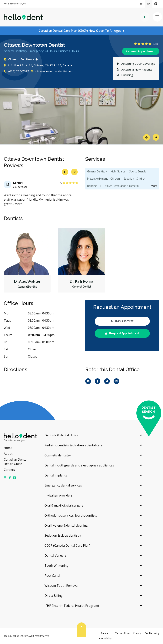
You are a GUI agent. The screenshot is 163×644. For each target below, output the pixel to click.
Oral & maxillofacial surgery (64, 505)
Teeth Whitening (57, 566)
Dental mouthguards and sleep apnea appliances (79, 465)
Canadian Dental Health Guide (15, 462)
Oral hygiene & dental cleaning (66, 525)
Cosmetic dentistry (58, 455)
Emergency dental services (63, 485)
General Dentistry (97, 171)
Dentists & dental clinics (61, 435)
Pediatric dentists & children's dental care (73, 445)
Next (156, 137)
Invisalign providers (58, 495)
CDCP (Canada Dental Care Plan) (67, 545)
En (149, 4)
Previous (146, 137)
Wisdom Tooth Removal (61, 586)
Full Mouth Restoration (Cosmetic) (120, 186)
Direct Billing (54, 596)
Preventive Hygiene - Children (103, 179)
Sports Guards (138, 171)
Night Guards (118, 171)
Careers (9, 470)
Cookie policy (152, 633)
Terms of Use (122, 633)
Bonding (92, 186)
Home (8, 448)
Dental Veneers (55, 556)
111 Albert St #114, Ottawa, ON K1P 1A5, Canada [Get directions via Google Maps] (38, 65)
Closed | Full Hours (22, 59)
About (8, 454)
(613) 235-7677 (16, 71)
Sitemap (105, 633)
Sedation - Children (135, 179)
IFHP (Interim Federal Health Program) (72, 606)
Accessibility (105, 638)
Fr (141, 4)
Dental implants (56, 475)
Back (145, 17)
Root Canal (52, 576)
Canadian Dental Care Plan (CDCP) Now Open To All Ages (80, 31)
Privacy (137, 633)
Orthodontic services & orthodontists (71, 515)
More (18, 204)
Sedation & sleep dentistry (63, 535)
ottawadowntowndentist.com (52, 71)
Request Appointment (141, 51)
